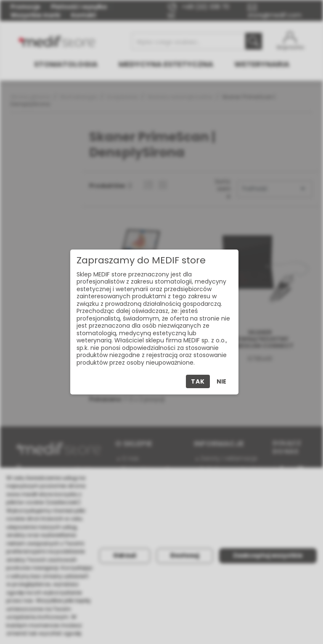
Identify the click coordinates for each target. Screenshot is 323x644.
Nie (221, 381)
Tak (198, 381)
